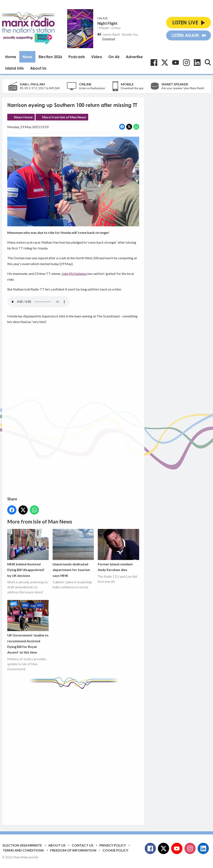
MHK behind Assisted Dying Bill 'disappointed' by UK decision (28, 553)
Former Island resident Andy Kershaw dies (118, 550)
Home (11, 57)
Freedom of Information (73, 850)
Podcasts (77, 57)
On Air (114, 57)
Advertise (134, 57)
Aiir (36, 857)
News (27, 57)
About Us (38, 68)
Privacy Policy (113, 845)
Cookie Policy (115, 850)
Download (109, 39)
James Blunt (111, 34)
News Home (23, 117)
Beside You (130, 34)
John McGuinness (74, 274)
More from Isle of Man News (64, 117)
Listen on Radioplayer (92, 88)
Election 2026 (50, 57)
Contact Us (83, 845)
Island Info (15, 68)
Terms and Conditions (23, 850)
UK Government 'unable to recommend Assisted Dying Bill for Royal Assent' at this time (28, 627)
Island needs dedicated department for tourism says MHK (73, 553)
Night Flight (107, 23)
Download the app (132, 88)
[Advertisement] (85, 754)
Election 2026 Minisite (22, 845)
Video (97, 57)
